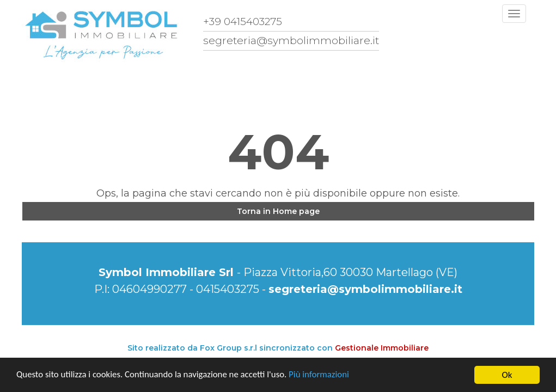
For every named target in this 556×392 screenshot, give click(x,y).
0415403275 (228, 289)
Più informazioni (322, 375)
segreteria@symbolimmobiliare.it (365, 289)
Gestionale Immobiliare (382, 348)
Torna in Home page (278, 211)
